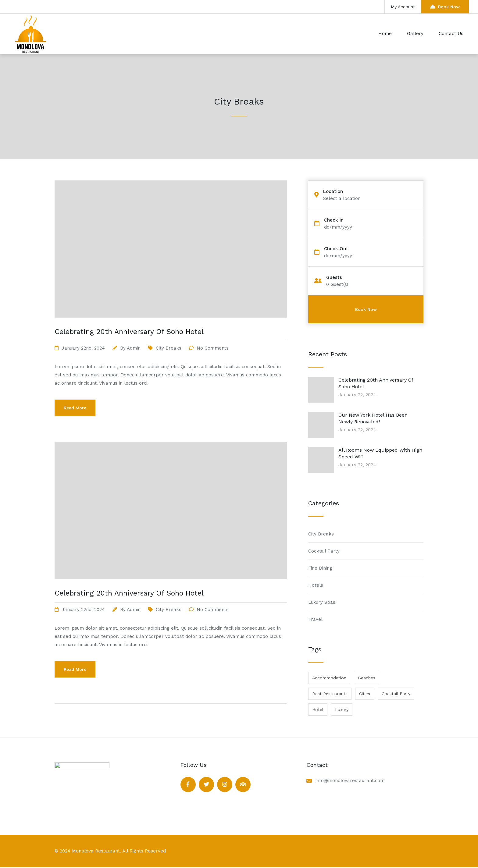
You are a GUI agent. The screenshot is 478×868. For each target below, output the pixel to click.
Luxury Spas (322, 602)
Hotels (316, 585)
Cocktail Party (324, 551)
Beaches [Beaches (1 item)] (367, 678)
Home (385, 34)
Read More (75, 408)
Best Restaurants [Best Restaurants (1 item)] (330, 694)
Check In (334, 220)
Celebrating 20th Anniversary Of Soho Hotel (129, 332)
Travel (315, 619)
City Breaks (169, 348)
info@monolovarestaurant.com (350, 781)
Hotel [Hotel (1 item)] (318, 710)
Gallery (415, 34)
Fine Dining (320, 568)
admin (134, 348)
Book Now (445, 7)
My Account (403, 7)
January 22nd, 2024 (83, 348)
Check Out (336, 249)
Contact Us (451, 34)
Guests (334, 277)
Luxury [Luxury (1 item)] (342, 710)
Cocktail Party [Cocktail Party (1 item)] (396, 694)
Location (333, 192)
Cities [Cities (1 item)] (365, 694)
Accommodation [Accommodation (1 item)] (329, 678)
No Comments (213, 348)
